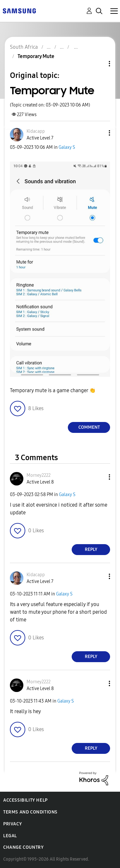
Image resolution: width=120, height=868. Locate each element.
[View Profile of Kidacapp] (36, 131)
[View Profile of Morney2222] (39, 475)
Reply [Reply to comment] (91, 549)
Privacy (12, 824)
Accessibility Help (25, 800)
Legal (10, 836)
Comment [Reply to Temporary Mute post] (89, 427)
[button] (99, 133)
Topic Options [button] (99, 64)
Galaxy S (67, 147)
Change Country (23, 847)
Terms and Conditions (30, 812)
